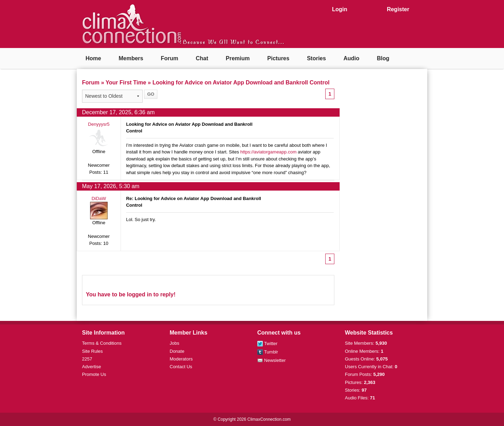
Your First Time (126, 83)
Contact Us (181, 367)
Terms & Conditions (102, 343)
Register (398, 9)
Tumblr (268, 352)
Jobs (174, 343)
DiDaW (99, 198)
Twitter (267, 343)
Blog (383, 58)
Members (131, 58)
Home (93, 58)
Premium (238, 58)
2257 (87, 359)
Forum (170, 58)
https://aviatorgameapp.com (268, 152)
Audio (351, 58)
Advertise (91, 367)
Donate (177, 351)
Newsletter (271, 360)
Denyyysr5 (99, 124)
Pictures (278, 58)
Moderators (181, 359)
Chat (202, 58)
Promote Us (94, 374)
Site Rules (92, 351)
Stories (316, 58)
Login (340, 9)
